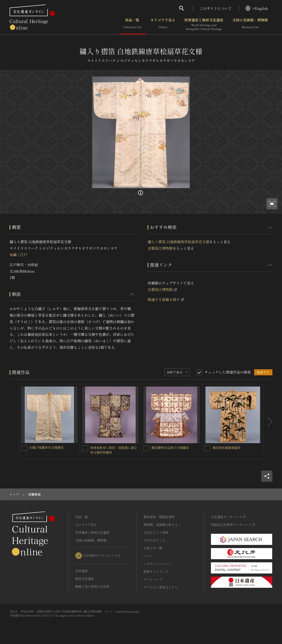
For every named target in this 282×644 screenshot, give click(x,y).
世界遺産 (82, 571)
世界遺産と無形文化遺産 (204, 24)
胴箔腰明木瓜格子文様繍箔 (170, 448)
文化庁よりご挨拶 (156, 532)
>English (257, 8)
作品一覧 (132, 24)
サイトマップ (153, 579)
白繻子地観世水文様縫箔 (46, 447)
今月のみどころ (154, 540)
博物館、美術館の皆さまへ (162, 525)
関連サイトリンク (156, 571)
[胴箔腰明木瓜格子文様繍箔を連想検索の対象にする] (146, 448)
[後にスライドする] (268, 422)
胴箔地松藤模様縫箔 (227, 448)
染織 (13, 255)
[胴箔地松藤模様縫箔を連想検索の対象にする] (207, 448)
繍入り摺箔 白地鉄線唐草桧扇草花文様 (178, 242)
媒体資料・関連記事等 (159, 517)
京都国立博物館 (160, 248)
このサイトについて (216, 8)
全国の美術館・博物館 (250, 24)
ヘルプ (148, 556)
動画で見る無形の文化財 (92, 586)
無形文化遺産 (85, 579)
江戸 (24, 255)
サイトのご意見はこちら (161, 587)
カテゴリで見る (163, 24)
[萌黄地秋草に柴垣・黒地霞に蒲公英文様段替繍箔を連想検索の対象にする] (85, 448)
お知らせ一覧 (153, 548)
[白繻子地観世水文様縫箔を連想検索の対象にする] (24, 448)
